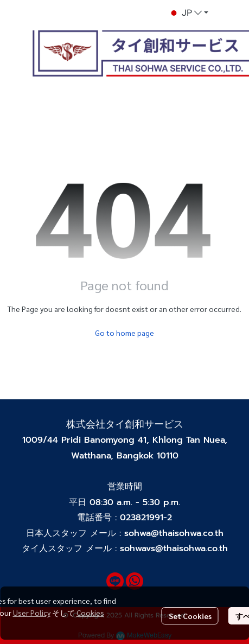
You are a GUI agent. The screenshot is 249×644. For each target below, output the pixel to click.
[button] (188, 13)
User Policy (32, 613)
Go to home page (124, 333)
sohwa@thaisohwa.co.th (174, 533)
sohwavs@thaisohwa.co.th (174, 549)
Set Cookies (190, 616)
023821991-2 (146, 518)
